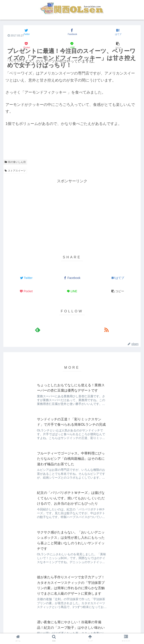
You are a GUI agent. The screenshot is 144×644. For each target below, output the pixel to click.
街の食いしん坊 (15, 162)
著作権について (72, 630)
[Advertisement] (72, 214)
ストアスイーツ (15, 171)
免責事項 (72, 624)
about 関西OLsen (26, 624)
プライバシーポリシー (118, 624)
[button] (118, 45)
